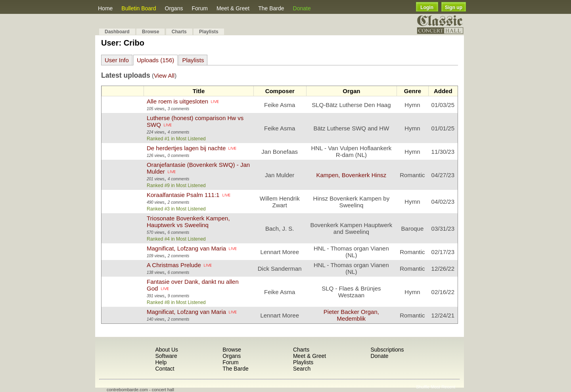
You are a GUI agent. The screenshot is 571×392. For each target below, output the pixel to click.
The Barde (271, 8)
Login (427, 8)
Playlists (209, 32)
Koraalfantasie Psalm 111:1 (183, 195)
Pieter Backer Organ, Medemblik (351, 315)
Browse (150, 32)
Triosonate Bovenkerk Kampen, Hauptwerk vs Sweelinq (188, 222)
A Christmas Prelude (174, 265)
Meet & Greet (233, 8)
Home (105, 8)
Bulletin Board (139, 8)
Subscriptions (387, 350)
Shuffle (423, 387)
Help (161, 362)
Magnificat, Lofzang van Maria (186, 248)
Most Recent (443, 387)
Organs (174, 8)
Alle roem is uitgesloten (177, 101)
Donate (302, 8)
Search (302, 369)
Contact (165, 369)
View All (164, 76)
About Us (167, 350)
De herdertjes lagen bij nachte (186, 148)
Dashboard (117, 32)
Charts (179, 32)
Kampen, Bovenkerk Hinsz (351, 175)
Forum (199, 8)
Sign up (454, 8)
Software (166, 356)
